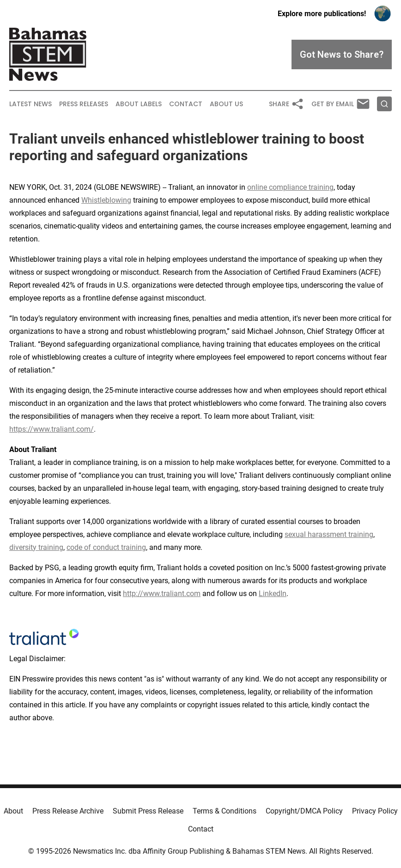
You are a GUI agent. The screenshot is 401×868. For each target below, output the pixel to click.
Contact (186, 104)
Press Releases (84, 104)
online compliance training (290, 187)
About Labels (139, 104)
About (13, 811)
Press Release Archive (68, 811)
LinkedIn (273, 594)
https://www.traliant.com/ (52, 429)
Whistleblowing (106, 200)
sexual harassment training (329, 534)
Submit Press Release (148, 811)
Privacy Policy (375, 811)
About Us (226, 104)
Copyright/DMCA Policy (304, 811)
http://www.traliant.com (162, 594)
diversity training (36, 547)
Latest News (30, 104)
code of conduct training (106, 547)
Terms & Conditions (225, 811)
